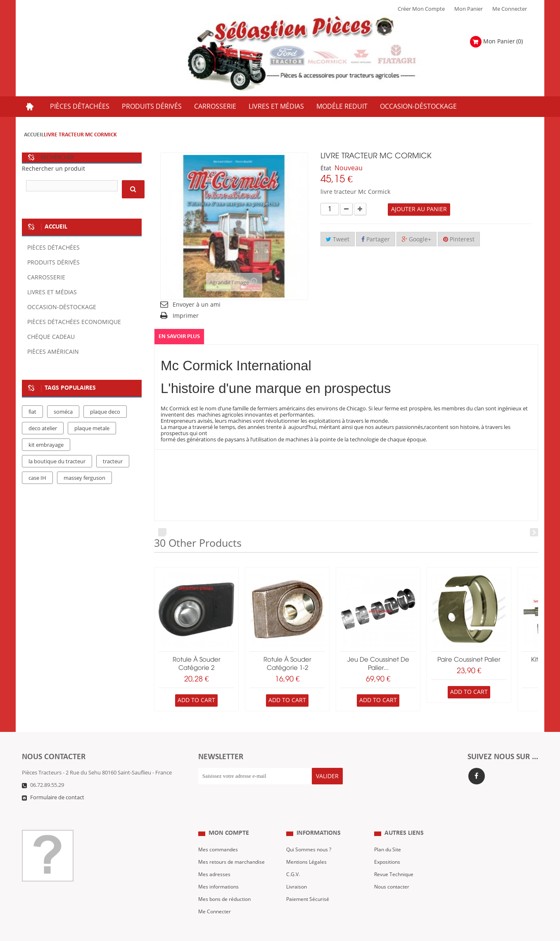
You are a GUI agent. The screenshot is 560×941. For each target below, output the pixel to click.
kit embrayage (46, 445)
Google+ (416, 239)
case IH (37, 478)
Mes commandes (219, 833)
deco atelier (43, 429)
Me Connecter (510, 9)
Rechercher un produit (53, 169)
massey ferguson (84, 478)
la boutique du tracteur (57, 462)
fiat (32, 412)
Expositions (388, 846)
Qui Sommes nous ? (311, 833)
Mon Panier (469, 9)
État (326, 168)
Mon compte (229, 817)
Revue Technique (395, 858)
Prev (162, 532)
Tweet (338, 239)
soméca (63, 412)
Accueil (34, 135)
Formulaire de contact (57, 798)
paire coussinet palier (469, 660)
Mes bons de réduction (227, 883)
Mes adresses (215, 858)
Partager (376, 239)
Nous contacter (393, 870)
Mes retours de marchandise (233, 846)
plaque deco (105, 412)
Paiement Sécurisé (309, 883)
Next (534, 532)
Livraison (297, 870)
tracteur (113, 462)
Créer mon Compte (421, 9)
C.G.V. (293, 858)
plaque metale (92, 429)
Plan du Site (389, 833)
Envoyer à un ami (197, 305)
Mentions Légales (308, 846)
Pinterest (459, 239)
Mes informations (220, 870)
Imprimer (186, 316)
